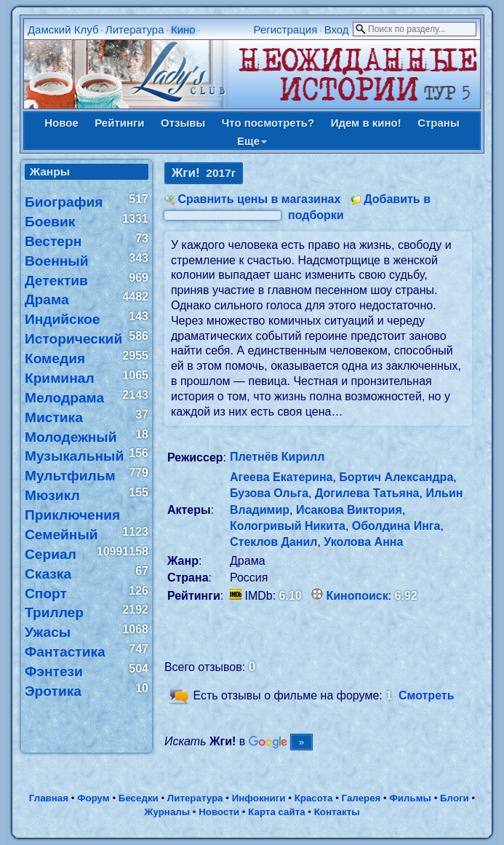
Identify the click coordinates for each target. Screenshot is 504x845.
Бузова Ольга (269, 493)
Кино (183, 29)
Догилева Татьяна (367, 493)
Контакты (337, 812)
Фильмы (410, 798)
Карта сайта (276, 812)
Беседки (139, 798)
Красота (314, 798)
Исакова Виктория (349, 510)
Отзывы (183, 123)
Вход (337, 29)
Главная (49, 798)
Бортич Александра (396, 477)
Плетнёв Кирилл (277, 457)
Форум (93, 798)
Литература (135, 29)
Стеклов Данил (273, 542)
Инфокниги (259, 798)
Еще (252, 141)
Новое (61, 123)
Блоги (455, 798)
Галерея (361, 798)
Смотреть (427, 695)
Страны (439, 123)
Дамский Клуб (63, 29)
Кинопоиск (357, 596)
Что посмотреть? (268, 123)
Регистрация (286, 29)
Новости (219, 812)
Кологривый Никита (288, 526)
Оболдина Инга (396, 526)
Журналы (167, 812)
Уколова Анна (363, 542)
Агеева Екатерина (281, 477)
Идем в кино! (366, 123)
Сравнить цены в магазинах (259, 199)
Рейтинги (119, 123)
